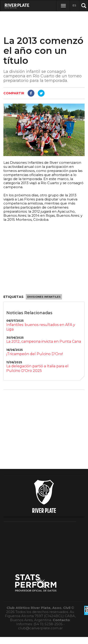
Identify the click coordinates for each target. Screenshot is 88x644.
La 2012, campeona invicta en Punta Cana (44, 341)
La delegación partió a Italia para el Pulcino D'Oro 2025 (37, 368)
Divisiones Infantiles (44, 297)
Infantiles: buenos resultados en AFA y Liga (41, 327)
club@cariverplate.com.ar (40, 628)
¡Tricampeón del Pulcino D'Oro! (35, 354)
